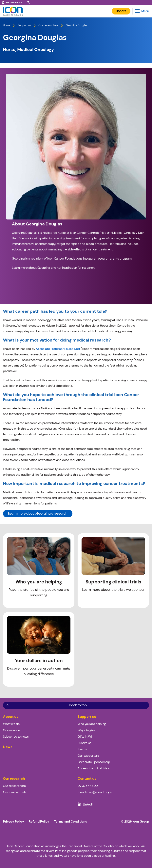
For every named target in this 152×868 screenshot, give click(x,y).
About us (11, 717)
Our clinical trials (15, 792)
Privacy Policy (14, 822)
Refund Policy (39, 822)
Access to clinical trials (94, 768)
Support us (24, 26)
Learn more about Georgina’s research (38, 513)
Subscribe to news (16, 737)
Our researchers (48, 26)
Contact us (87, 779)
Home (7, 26)
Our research (14, 779)
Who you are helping (92, 724)
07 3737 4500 (88, 786)
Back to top (46, 705)
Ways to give (86, 730)
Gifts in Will (85, 737)
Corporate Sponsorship (94, 762)
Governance (11, 730)
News (8, 747)
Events (82, 749)
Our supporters (88, 756)
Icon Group (141, 822)
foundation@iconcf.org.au (95, 792)
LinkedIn (86, 804)
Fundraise (85, 743)
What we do (11, 724)
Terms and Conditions (71, 822)
